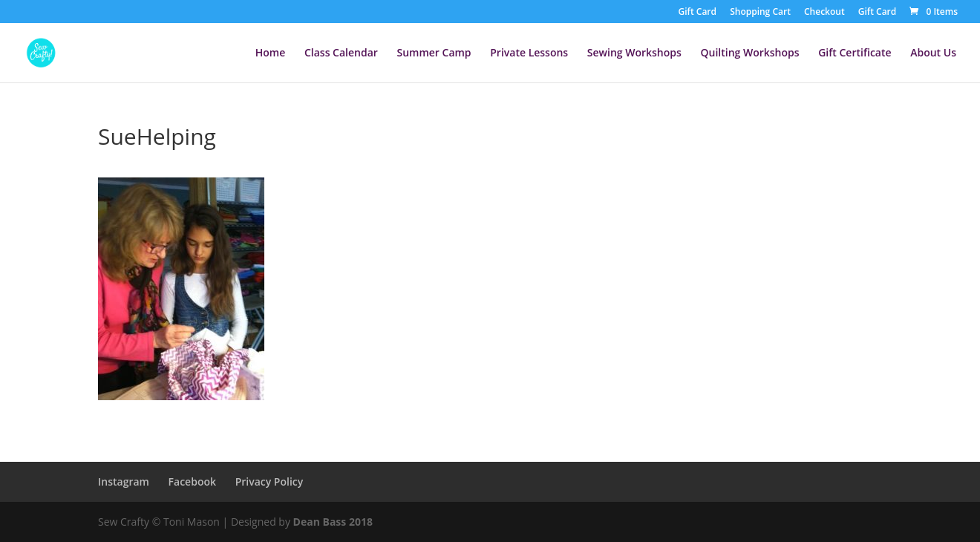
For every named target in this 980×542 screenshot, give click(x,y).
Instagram (124, 481)
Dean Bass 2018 (333, 522)
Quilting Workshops (749, 53)
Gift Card (698, 13)
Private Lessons (529, 53)
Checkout (824, 13)
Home (271, 53)
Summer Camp (434, 53)
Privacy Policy (269, 481)
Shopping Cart (760, 13)
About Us (933, 53)
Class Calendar (341, 53)
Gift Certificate (855, 53)
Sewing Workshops (634, 53)
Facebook (192, 481)
